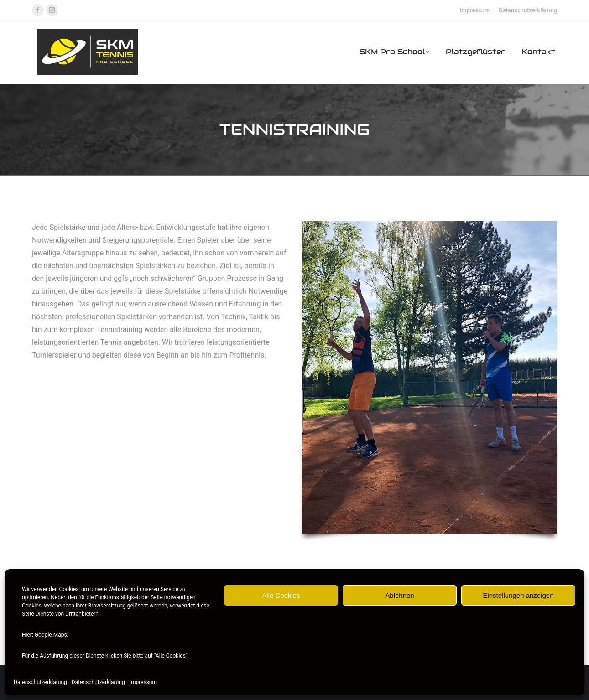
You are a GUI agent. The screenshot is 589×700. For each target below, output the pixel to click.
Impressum (143, 682)
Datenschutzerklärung (40, 682)
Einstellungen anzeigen (518, 595)
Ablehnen (399, 595)
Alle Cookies (281, 595)
